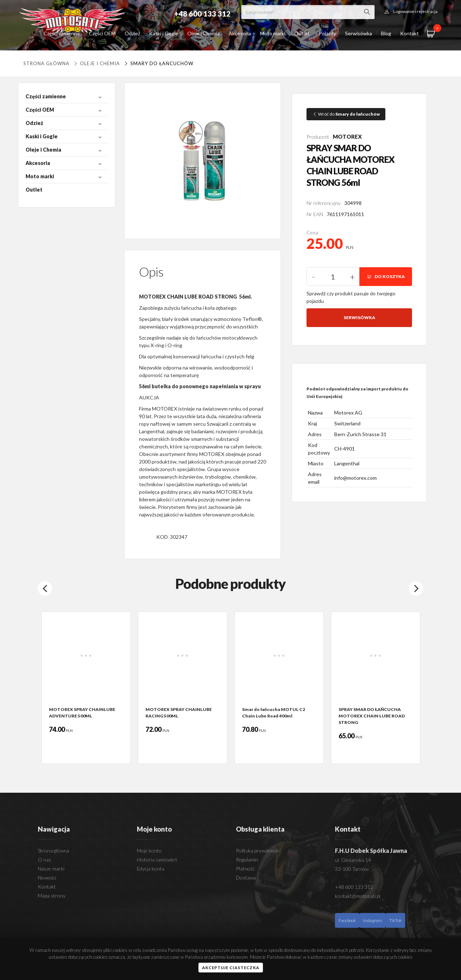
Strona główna (46, 63)
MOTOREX (347, 137)
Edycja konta (151, 869)
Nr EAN (315, 214)
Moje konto (149, 851)
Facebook (347, 920)
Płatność (245, 869)
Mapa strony (52, 896)
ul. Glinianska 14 (353, 860)
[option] (86, 688)
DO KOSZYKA (386, 276)
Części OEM (102, 33)
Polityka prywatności (258, 851)
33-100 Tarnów (352, 869)
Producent (318, 137)
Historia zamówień (157, 860)
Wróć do (346, 114)
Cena (312, 232)
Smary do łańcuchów (158, 63)
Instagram (373, 920)
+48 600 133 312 (354, 887)
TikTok (395, 920)
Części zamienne (62, 33)
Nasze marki (51, 869)
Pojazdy (327, 33)
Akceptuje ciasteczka (231, 968)
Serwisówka (359, 33)
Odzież (132, 33)
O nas (44, 860)
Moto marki (273, 33)
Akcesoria (240, 33)
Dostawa (246, 878)
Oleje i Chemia (203, 33)
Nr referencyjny (324, 203)
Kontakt (409, 33)
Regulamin (247, 860)
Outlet (302, 33)
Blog (386, 33)
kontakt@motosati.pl (358, 896)
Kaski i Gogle (164, 33)
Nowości (47, 878)
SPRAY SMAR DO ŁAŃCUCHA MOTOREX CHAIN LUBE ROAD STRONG (372, 716)
